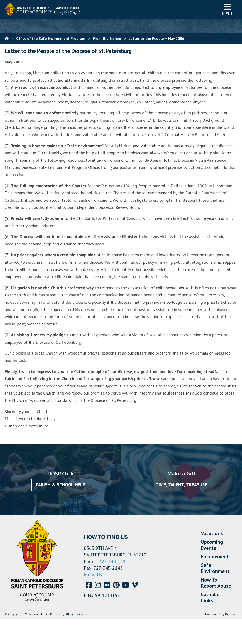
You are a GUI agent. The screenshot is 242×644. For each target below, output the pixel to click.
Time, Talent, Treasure (181, 485)
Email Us (93, 575)
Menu (228, 9)
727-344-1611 (114, 561)
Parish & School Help (61, 485)
